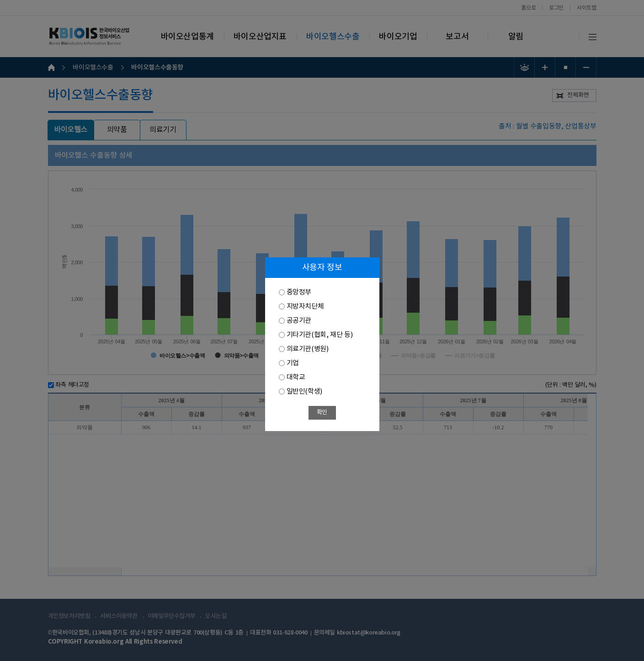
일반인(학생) (304, 392)
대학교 (296, 377)
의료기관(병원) (308, 349)
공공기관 (299, 321)
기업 (293, 363)
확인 (322, 413)
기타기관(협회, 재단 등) (320, 335)
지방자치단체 (305, 307)
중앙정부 (299, 292)
